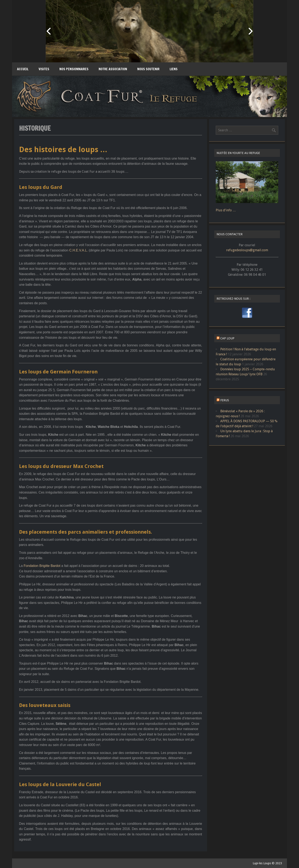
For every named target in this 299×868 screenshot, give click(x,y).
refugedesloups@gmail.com (247, 250)
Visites (44, 69)
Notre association (113, 69)
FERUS (225, 400)
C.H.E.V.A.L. (79, 250)
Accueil (23, 69)
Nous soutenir (148, 69)
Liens (174, 69)
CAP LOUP (227, 338)
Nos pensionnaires (74, 69)
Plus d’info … (226, 210)
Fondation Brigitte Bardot (42, 566)
